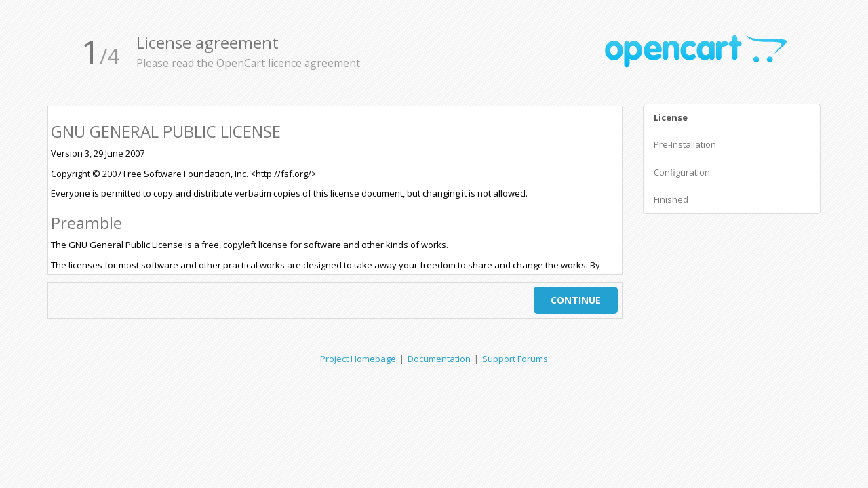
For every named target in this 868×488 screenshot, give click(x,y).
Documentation (439, 359)
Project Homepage (358, 359)
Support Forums (515, 359)
